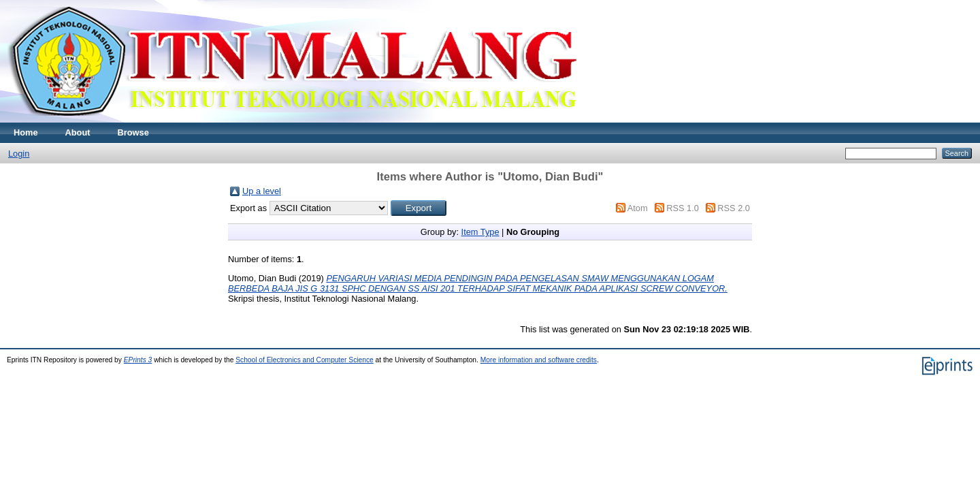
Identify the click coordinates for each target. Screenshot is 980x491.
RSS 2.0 (734, 208)
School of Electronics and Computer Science (305, 360)
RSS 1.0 (683, 208)
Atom (638, 208)
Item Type (480, 232)
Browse (133, 132)
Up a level (262, 191)
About (78, 132)
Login (19, 154)
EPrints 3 (138, 360)
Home (26, 132)
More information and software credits (539, 360)
